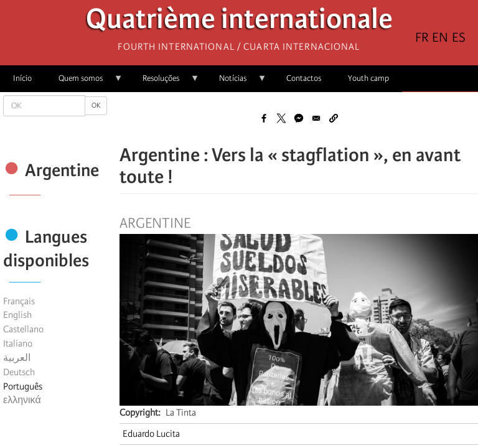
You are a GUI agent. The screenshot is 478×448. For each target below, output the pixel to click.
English (17, 315)
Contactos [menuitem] (304, 78)
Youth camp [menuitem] (368, 78)
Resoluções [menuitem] (164, 82)
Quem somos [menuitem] (84, 82)
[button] (334, 118)
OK (96, 105)
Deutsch (19, 372)
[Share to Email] (316, 118)
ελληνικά (22, 400)
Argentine (155, 223)
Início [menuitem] (22, 78)
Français (19, 301)
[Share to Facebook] (264, 118)
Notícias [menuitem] (236, 82)
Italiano (18, 343)
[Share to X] (281, 118)
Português (23, 386)
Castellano (23, 329)
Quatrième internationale (239, 22)
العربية (17, 358)
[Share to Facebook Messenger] (299, 118)
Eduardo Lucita (151, 434)
